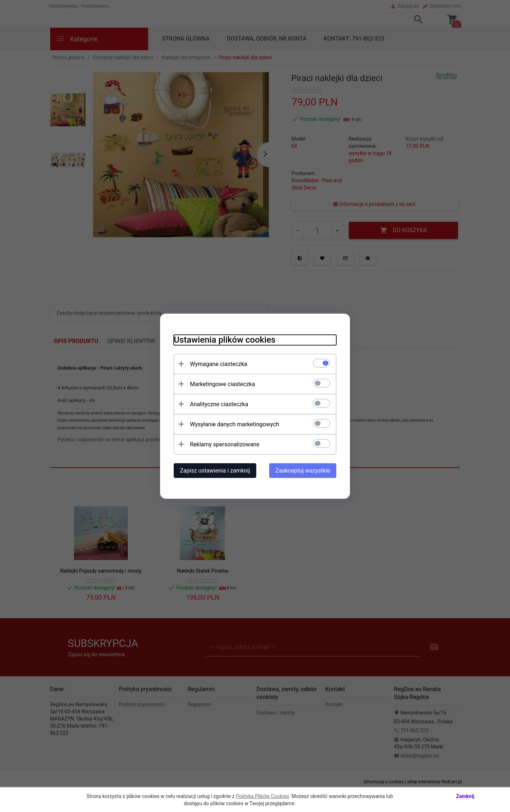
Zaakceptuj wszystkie (304, 470)
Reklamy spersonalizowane (223, 444)
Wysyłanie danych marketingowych (233, 424)
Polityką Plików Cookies (262, 796)
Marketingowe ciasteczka (221, 384)
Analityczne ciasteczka (218, 404)
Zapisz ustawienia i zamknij (214, 470)
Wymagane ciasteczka (217, 364)
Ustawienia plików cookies (223, 339)
